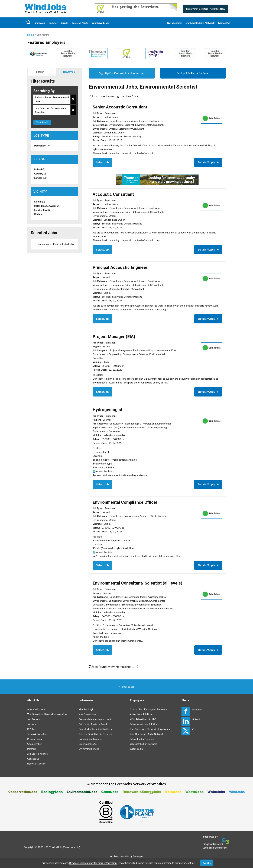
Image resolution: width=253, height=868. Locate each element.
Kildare (40, 214)
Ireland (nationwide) (47, 206)
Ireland (40, 169)
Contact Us (224, 23)
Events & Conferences (91, 739)
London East (43, 210)
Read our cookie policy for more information (93, 863)
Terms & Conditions (38, 734)
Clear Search (42, 122)
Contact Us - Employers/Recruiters (149, 709)
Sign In (65, 23)
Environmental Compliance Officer (125, 502)
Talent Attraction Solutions (144, 724)
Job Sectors (33, 719)
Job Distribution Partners (144, 744)
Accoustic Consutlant (113, 194)
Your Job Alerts (80, 23)
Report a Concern (37, 764)
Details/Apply (206, 162)
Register (53, 23)
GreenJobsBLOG (88, 744)
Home (28, 22)
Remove (73, 99)
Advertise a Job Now (141, 714)
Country (40, 174)
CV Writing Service (89, 749)
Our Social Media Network (200, 23)
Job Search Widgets (38, 754)
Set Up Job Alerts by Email (93, 724)
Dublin (40, 202)
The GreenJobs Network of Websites (47, 714)
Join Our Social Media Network (95, 734)
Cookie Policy (35, 744)
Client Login (136, 749)
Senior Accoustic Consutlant (120, 107)
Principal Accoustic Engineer (120, 267)
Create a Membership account (95, 719)
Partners (32, 749)
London (40, 178)
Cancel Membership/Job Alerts (95, 729)
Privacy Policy (35, 739)
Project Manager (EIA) (114, 337)
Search (40, 72)
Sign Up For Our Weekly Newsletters (122, 73)
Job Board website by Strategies (126, 856)
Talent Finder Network (142, 739)
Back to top (128, 687)
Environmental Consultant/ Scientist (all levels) (137, 583)
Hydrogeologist (108, 410)
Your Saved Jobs (100, 23)
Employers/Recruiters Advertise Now (206, 9)
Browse (69, 72)
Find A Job (39, 23)
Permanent (42, 146)
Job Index (32, 724)
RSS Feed (32, 729)
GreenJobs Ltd (72, 847)
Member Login (86, 709)
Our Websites (175, 23)
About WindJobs (36, 709)
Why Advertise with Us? (143, 719)
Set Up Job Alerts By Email (193, 73)
